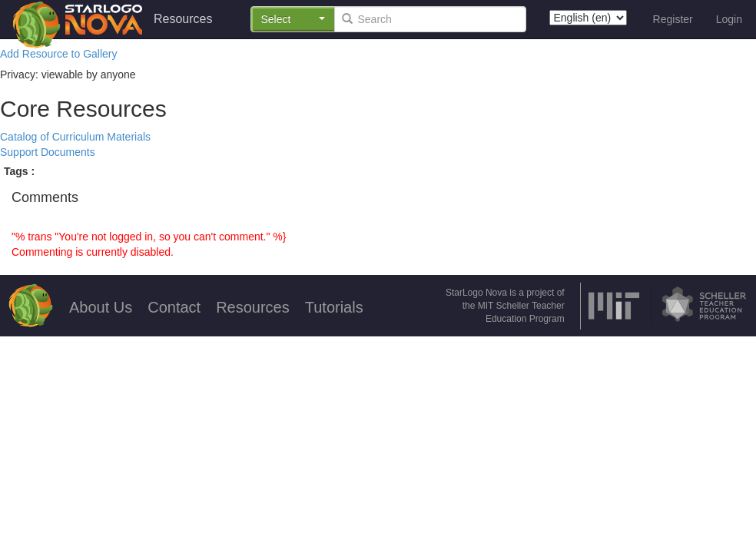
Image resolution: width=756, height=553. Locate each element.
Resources (183, 19)
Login (729, 19)
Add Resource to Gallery (59, 54)
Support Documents (48, 152)
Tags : (19, 171)
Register (673, 19)
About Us (101, 307)
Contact (174, 307)
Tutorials (334, 307)
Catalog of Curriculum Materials (75, 137)
